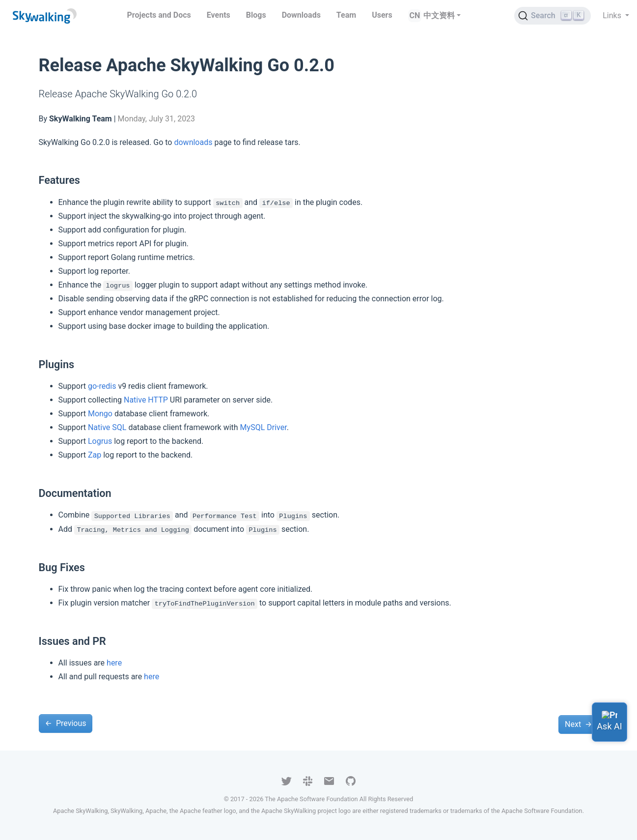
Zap (95, 455)
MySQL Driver (263, 427)
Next (578, 724)
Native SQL (107, 427)
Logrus (100, 441)
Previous (66, 723)
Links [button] (613, 15)
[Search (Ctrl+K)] (553, 16)
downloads (193, 142)
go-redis (102, 386)
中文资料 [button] (439, 15)
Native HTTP (146, 400)
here (114, 663)
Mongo (100, 414)
